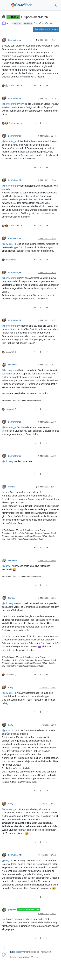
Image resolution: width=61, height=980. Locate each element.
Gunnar (12, 487)
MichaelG (13, 365)
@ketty (6, 861)
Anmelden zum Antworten (46, 29)
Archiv (10, 23)
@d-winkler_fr (9, 141)
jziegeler (12, 910)
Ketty (11, 687)
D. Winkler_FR (15, 98)
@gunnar (7, 566)
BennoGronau (15, 40)
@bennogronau (10, 104)
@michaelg (8, 461)
